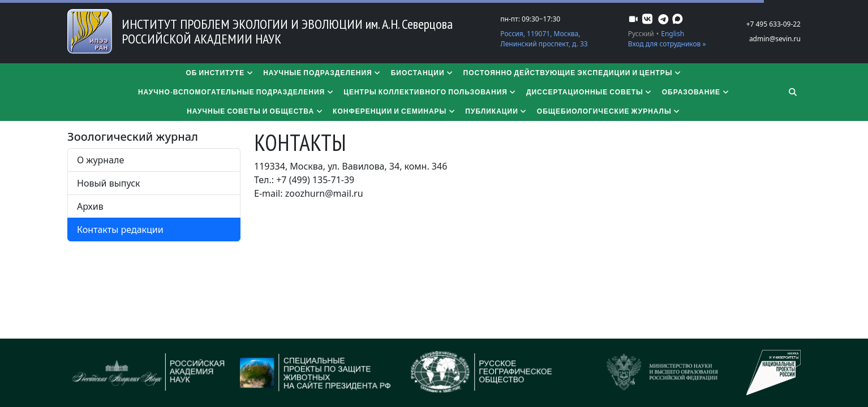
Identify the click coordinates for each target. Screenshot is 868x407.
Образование (696, 92)
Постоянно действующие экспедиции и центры (573, 73)
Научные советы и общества (255, 111)
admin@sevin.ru (775, 39)
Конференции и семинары (394, 111)
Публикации (496, 111)
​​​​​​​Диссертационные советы (590, 92)
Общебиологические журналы (609, 111)
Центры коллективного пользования (430, 92)
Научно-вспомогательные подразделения (236, 92)
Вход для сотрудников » (667, 44)
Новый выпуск (109, 183)
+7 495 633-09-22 (774, 24)
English (673, 34)
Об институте (220, 73)
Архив (90, 206)
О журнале (100, 160)
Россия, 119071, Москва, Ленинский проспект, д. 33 (544, 39)
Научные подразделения (323, 73)
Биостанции (423, 73)
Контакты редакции (120, 230)
